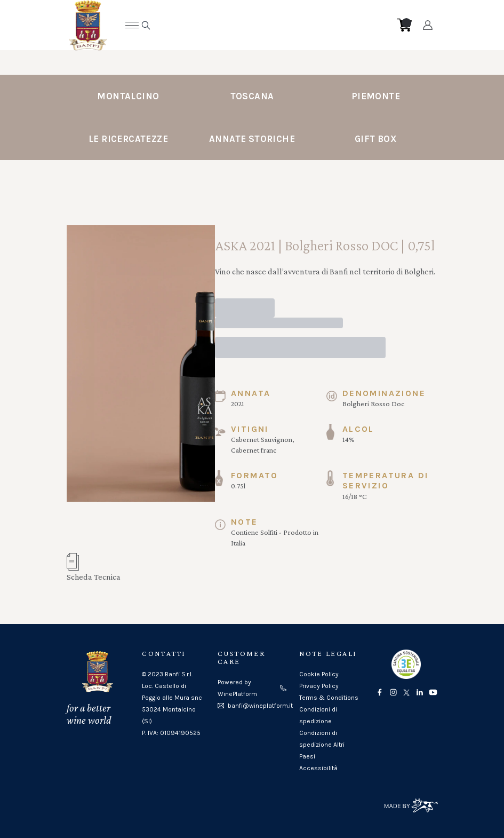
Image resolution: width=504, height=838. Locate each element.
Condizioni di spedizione (318, 715)
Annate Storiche (252, 139)
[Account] (427, 25)
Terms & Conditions (329, 698)
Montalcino (128, 96)
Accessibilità (318, 768)
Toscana (252, 96)
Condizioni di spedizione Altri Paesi (322, 745)
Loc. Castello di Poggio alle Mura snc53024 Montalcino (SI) (172, 703)
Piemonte (376, 96)
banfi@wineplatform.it (260, 706)
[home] (244, 25)
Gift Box (376, 139)
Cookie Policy (319, 674)
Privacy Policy (319, 686)
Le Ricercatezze (128, 139)
